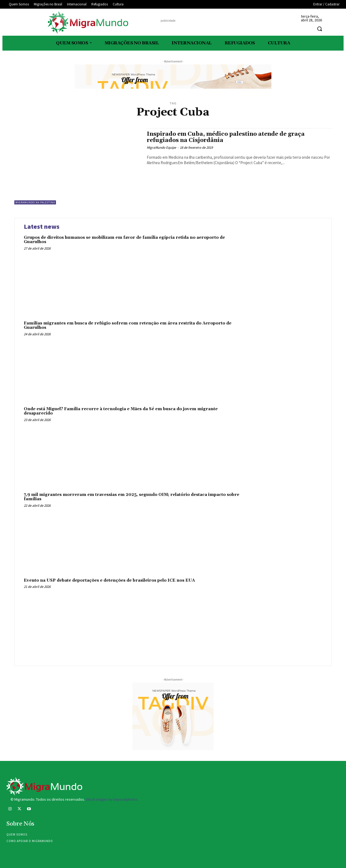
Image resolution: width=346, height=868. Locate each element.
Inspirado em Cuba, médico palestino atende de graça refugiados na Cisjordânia (226, 137)
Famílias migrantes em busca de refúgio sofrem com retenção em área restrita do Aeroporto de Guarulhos (128, 326)
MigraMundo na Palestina (35, 202)
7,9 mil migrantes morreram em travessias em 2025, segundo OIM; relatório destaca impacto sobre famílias (132, 497)
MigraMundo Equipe (161, 148)
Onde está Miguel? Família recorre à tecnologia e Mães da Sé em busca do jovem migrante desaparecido (121, 411)
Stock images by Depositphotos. (112, 799)
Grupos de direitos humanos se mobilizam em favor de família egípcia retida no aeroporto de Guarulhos (124, 240)
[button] (320, 29)
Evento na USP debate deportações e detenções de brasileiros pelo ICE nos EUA (109, 580)
